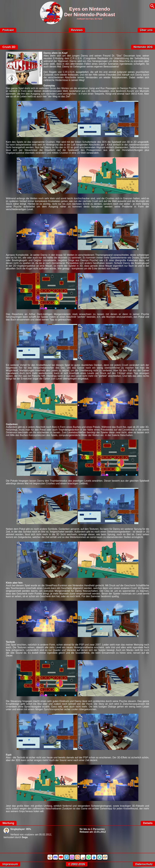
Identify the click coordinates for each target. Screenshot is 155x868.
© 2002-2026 (77, 864)
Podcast (8, 30)
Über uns (146, 30)
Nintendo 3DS (143, 47)
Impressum (10, 864)
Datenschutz (144, 864)
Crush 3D (9, 47)
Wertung (8, 823)
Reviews (77, 30)
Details (148, 823)
